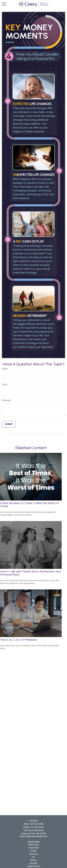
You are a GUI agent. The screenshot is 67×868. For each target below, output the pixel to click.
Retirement (33, 845)
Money (33, 860)
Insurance (33, 854)
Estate (33, 851)
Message (6, 400)
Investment (33, 848)
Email (5, 384)
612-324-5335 (37, 827)
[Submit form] (9, 424)
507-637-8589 (37, 824)
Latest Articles (34, 866)
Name (5, 369)
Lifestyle (33, 863)
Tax (33, 857)
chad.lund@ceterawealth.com (33, 836)
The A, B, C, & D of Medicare (18, 640)
